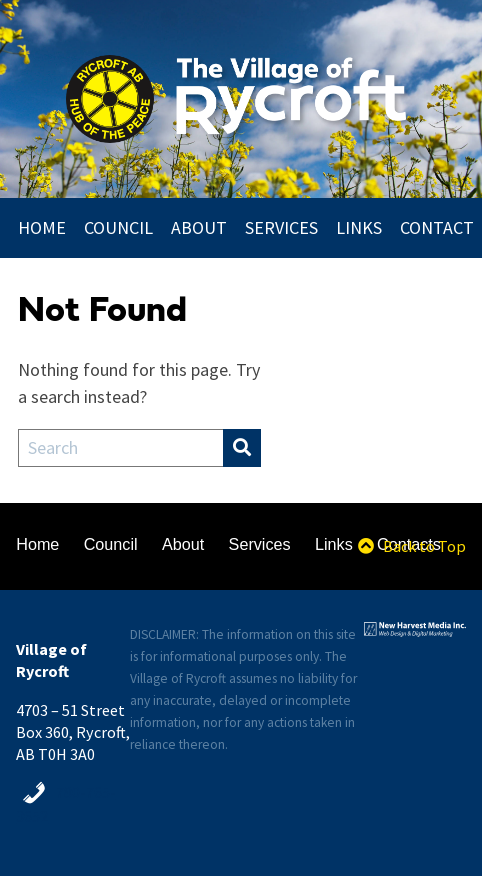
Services (281, 228)
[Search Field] (120, 448)
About (199, 228)
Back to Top (411, 546)
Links (359, 228)
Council (118, 228)
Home (42, 228)
